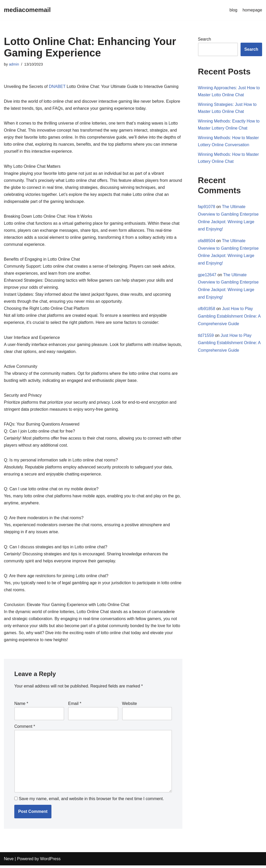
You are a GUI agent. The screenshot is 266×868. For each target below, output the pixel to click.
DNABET (57, 86)
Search (205, 39)
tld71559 (206, 336)
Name (21, 706)
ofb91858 (207, 309)
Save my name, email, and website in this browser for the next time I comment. (91, 801)
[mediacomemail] (27, 10)
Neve (9, 861)
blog (233, 10)
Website (130, 706)
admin (14, 64)
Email (75, 706)
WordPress (50, 861)
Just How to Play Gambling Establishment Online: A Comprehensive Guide (229, 317)
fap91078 (207, 207)
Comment (25, 729)
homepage (252, 10)
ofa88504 (207, 241)
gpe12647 (207, 275)
